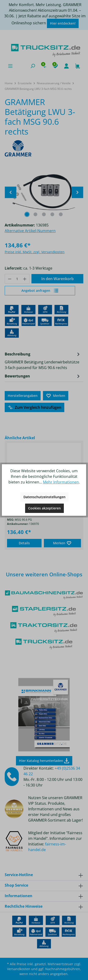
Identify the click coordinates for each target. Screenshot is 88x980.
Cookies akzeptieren (44, 508)
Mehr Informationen (61, 482)
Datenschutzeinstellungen (44, 497)
